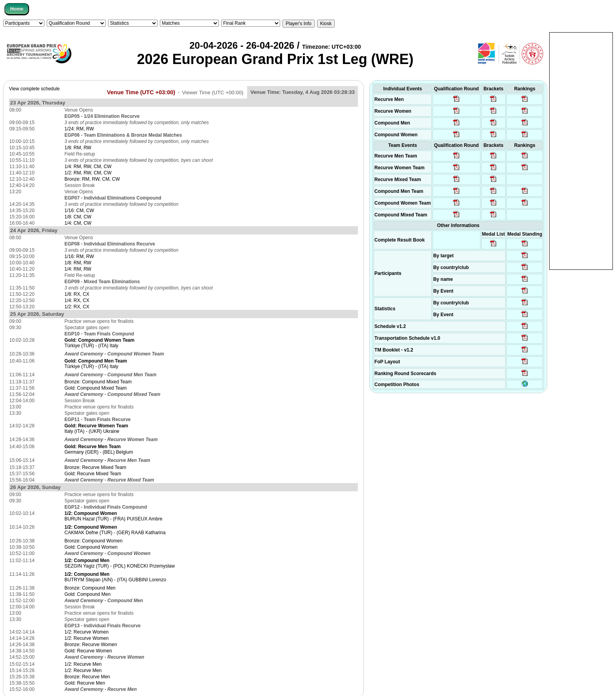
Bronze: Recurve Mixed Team (95, 467)
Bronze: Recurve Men (87, 677)
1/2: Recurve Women (87, 632)
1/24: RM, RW (79, 129)
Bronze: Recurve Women (91, 645)
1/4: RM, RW (78, 269)
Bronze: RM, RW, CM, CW (92, 179)
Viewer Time (213, 92)
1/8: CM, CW (78, 217)
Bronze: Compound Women (93, 541)
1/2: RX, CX (77, 307)
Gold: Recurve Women (88, 651)
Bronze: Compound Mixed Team (98, 382)
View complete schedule (34, 89)
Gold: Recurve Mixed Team (93, 474)
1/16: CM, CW (79, 211)
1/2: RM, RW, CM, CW (88, 173)
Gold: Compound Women (91, 547)
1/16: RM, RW (79, 256)
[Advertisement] (581, 150)
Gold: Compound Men (87, 594)
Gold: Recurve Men (85, 683)
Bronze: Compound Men (90, 588)
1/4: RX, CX (77, 300)
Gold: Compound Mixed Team (96, 388)
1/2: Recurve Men (83, 664)
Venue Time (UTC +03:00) (141, 92)
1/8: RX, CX (77, 294)
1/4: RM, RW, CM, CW (88, 167)
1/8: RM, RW (78, 148)
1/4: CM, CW (78, 223)
